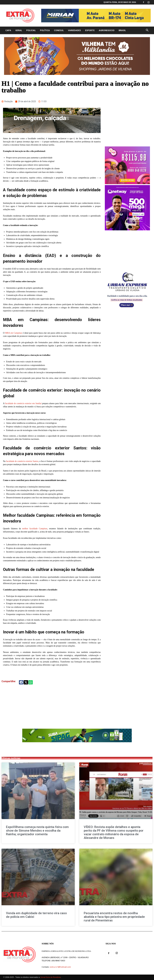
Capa (8, 30)
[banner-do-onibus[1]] (127, 309)
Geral (19, 30)
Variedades (74, 30)
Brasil (122, 30)
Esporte (90, 30)
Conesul (59, 30)
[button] (147, 31)
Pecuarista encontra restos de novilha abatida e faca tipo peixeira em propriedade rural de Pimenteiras (114, 917)
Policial (31, 30)
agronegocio (107, 30)
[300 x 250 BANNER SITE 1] (127, 183)
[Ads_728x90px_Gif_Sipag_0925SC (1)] (77, 742)
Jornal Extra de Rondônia (50, 977)
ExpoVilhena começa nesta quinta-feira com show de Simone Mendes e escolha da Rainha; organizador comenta (37, 831)
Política (45, 30)
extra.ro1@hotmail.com (60, 967)
